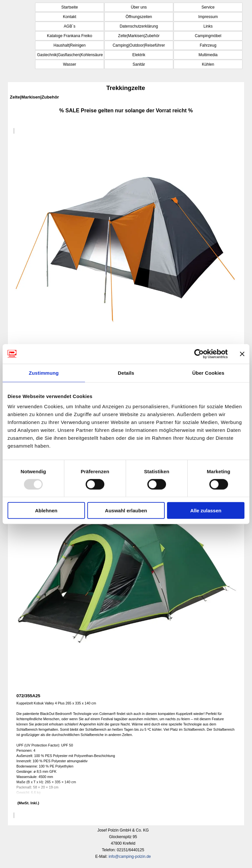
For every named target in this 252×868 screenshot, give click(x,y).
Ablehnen (46, 511)
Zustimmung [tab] (44, 373)
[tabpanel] (126, 111)
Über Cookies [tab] (208, 373)
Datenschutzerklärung (139, 26)
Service (208, 7)
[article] (126, 297)
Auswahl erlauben (126, 511)
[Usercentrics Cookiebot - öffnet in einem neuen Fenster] (199, 354)
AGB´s (69, 26)
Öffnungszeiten (139, 17)
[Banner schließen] (242, 354)
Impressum (208, 17)
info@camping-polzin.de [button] (130, 857)
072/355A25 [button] (28, 696)
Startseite (70, 7)
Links (208, 26)
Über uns (139, 7)
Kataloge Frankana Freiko (70, 36)
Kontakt (70, 17)
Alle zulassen (206, 511)
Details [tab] (126, 373)
